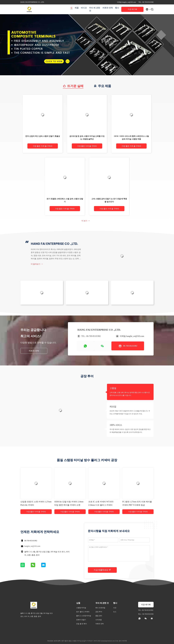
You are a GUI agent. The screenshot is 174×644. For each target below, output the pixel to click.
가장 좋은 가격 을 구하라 (43, 146)
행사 (117, 8)
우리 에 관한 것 (95, 9)
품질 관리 (99, 616)
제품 (77, 8)
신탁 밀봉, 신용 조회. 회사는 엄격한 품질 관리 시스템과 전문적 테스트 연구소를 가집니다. (130, 394)
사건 (115, 608)
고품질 (113, 388)
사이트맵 (99, 620)
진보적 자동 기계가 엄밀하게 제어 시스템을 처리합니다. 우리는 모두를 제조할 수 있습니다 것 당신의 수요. (130, 412)
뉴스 (115, 612)
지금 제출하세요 (102, 570)
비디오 (84, 8)
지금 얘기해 (132, 9)
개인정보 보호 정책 (54, 641)
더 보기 (86, 221)
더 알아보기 (37, 264)
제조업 (113, 407)
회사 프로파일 (100, 608)
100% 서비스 (116, 425)
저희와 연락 (108, 8)
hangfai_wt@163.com (32, 546)
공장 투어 (99, 612)
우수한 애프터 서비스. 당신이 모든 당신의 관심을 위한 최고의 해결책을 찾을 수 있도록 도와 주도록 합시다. (130, 431)
